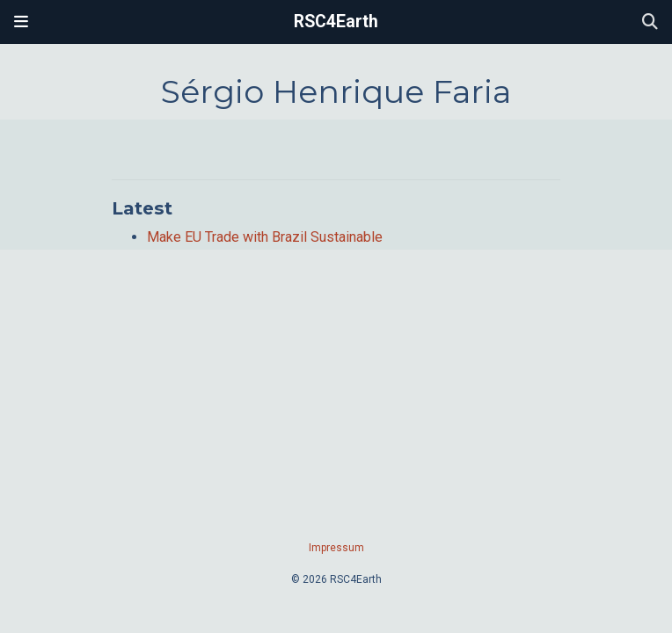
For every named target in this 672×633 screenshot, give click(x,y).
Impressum (336, 548)
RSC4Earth (336, 22)
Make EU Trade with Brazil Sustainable (265, 237)
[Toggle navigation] (21, 22)
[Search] (650, 22)
